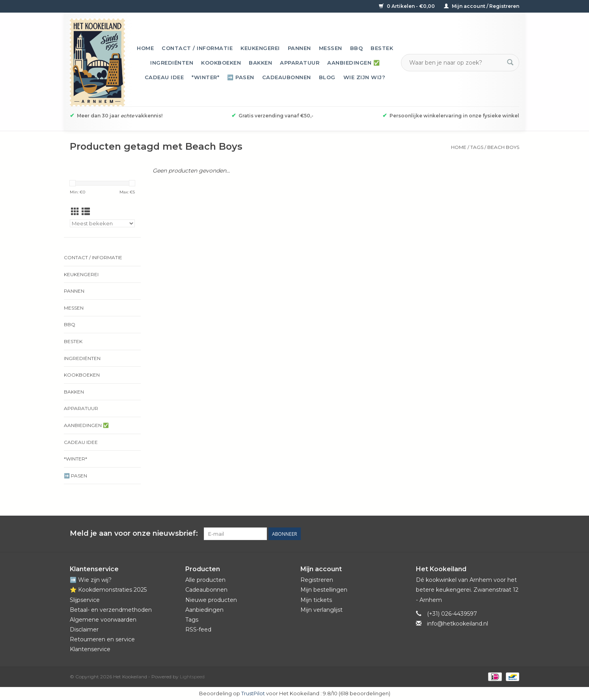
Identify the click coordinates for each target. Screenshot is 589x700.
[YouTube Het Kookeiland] (499, 534)
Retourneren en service (102, 639)
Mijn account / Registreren (482, 6)
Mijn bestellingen (324, 590)
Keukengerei (260, 48)
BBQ (357, 48)
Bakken (260, 63)
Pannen (299, 48)
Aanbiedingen (204, 610)
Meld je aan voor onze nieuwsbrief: (134, 534)
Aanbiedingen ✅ (353, 63)
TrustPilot (253, 693)
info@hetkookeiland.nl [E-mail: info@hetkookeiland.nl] (458, 624)
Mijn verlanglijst (322, 610)
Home (145, 48)
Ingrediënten (172, 63)
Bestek (382, 48)
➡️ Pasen (241, 77)
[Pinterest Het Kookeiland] (485, 534)
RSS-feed (198, 629)
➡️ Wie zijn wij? (91, 580)
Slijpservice (85, 600)
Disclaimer (84, 629)
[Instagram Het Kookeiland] (513, 534)
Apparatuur (300, 63)
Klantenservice (90, 649)
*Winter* (205, 77)
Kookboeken (221, 63)
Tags (477, 147)
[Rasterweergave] (75, 212)
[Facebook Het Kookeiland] (470, 534)
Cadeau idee (164, 77)
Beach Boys (503, 147)
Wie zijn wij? (364, 77)
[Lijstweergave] (86, 212)
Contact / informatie (197, 48)
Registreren (317, 580)
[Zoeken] (455, 63)
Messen (331, 48)
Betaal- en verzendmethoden (111, 610)
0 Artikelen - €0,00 (407, 6)
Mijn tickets (316, 600)
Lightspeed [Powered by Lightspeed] (192, 677)
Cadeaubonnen (287, 77)
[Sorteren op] (102, 223)
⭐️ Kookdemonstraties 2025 (108, 590)
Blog (327, 77)
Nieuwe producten (211, 600)
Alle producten (205, 580)
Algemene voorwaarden (103, 620)
